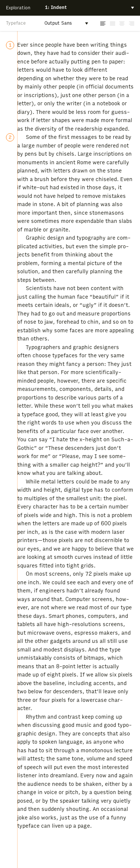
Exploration (18, 8)
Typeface (16, 23)
